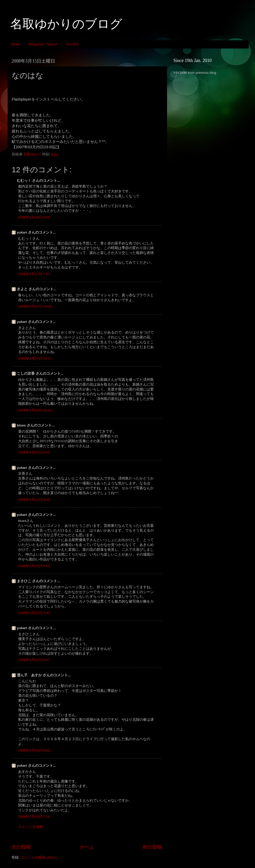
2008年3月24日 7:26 (34, 817)
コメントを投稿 (31, 827)
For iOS (72, 44)
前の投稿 (152, 847)
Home (16, 44)
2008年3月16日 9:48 (34, 217)
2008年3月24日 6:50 (34, 750)
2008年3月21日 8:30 (34, 500)
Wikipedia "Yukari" (43, 44)
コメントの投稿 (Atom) (39, 857)
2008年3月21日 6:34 (34, 452)
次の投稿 (21, 847)
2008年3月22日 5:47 (34, 660)
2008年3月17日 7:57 (34, 274)
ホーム (87, 847)
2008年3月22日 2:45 (34, 613)
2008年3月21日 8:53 (34, 566)
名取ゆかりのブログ (66, 24)
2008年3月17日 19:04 (35, 306)
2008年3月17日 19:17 (35, 358)
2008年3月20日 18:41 (35, 410)
